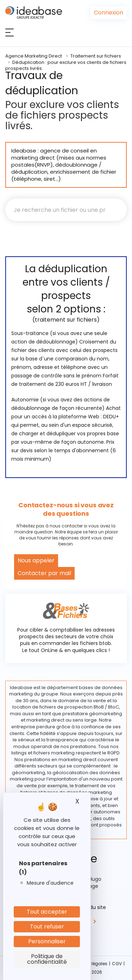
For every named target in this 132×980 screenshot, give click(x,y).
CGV (117, 964)
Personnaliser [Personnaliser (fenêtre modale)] (47, 941)
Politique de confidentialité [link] (47, 959)
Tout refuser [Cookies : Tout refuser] (47, 927)
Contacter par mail (44, 573)
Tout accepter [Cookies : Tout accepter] (47, 912)
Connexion (109, 13)
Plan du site (92, 907)
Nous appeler (36, 560)
